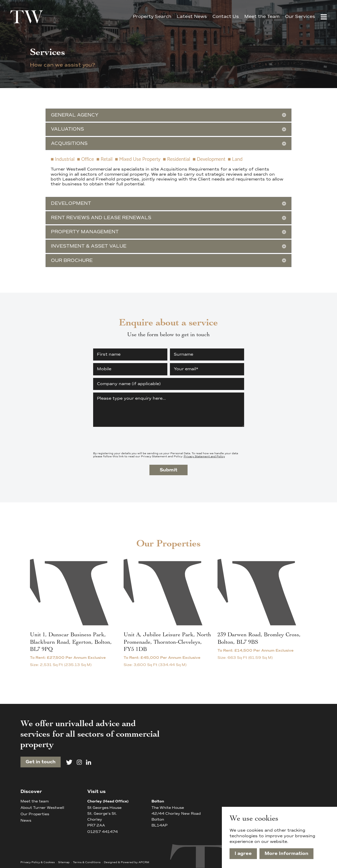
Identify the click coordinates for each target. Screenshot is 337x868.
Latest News (192, 17)
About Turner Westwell (42, 808)
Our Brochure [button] (72, 260)
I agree (243, 853)
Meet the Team (262, 17)
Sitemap (64, 862)
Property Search (152, 17)
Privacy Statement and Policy (204, 456)
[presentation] (132, 439)
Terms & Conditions (87, 862)
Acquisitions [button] (69, 143)
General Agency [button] (75, 115)
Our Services (300, 17)
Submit (168, 470)
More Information (286, 853)
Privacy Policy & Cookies (38, 862)
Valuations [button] (67, 129)
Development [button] (71, 203)
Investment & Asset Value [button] (89, 246)
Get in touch (41, 762)
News (26, 821)
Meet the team (35, 801)
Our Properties (35, 814)
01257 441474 (102, 832)
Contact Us (226, 17)
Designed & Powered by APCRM (127, 862)
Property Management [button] (85, 232)
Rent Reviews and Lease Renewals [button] (101, 218)
